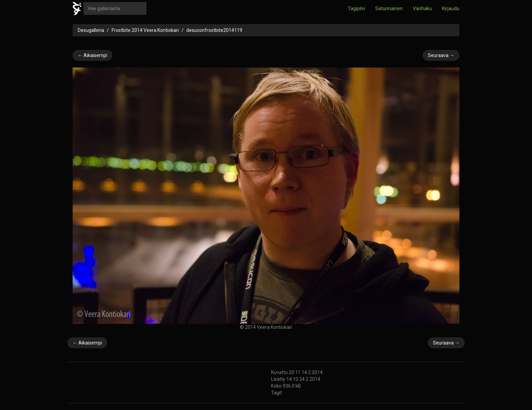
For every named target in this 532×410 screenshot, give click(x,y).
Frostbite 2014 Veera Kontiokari (145, 30)
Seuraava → (441, 55)
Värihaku (422, 8)
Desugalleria (91, 30)
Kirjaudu (451, 8)
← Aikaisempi (92, 55)
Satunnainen (389, 8)
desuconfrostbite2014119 (214, 30)
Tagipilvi (356, 8)
